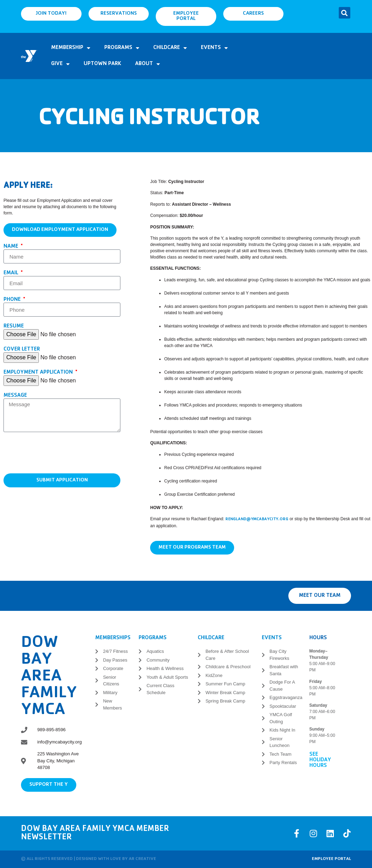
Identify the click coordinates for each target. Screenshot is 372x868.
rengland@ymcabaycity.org (257, 520)
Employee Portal (331, 859)
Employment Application (39, 373)
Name (12, 247)
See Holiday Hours (320, 760)
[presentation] (57, 453)
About (148, 64)
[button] (345, 13)
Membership (71, 48)
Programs (122, 48)
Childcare (170, 48)
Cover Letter (22, 350)
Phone (13, 300)
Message (15, 396)
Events (214, 48)
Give (60, 64)
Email (12, 273)
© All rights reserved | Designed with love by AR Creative (89, 859)
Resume (14, 326)
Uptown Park (102, 64)
